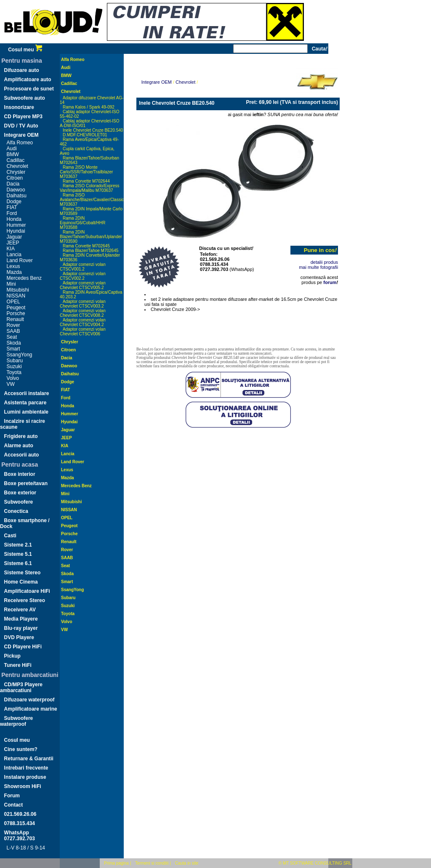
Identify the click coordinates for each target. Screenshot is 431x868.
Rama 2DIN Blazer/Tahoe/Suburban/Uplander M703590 (91, 237)
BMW (13, 154)
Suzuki (14, 366)
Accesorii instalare (27, 393)
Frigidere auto (21, 436)
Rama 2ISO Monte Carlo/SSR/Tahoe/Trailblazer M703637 (86, 172)
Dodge (14, 202)
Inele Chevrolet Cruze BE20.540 (93, 130)
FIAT (12, 207)
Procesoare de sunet (29, 89)
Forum (12, 796)
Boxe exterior (20, 493)
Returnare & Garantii (29, 759)
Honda (14, 219)
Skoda (14, 343)
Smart (13, 349)
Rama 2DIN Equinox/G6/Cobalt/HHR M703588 (82, 223)
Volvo (13, 378)
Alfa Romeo (20, 143)
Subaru (15, 361)
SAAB (13, 331)
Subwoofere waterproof (16, 721)
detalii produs (324, 262)
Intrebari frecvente (26, 768)
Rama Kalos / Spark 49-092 (89, 107)
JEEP (13, 243)
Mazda (14, 272)
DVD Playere (19, 637)
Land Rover (20, 260)
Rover (13, 325)
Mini (11, 284)
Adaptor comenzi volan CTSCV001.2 (83, 267)
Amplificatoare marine (31, 709)
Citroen (15, 178)
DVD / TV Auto (21, 126)
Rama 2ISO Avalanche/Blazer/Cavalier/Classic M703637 (92, 200)
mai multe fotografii (318, 267)
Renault (15, 319)
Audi (12, 149)
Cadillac (16, 160)
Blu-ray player (21, 628)
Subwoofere (19, 502)
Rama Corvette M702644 (86, 181)
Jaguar (15, 237)
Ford (12, 213)
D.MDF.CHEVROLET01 (85, 135)
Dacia (13, 184)
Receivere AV (20, 610)
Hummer (16, 225)
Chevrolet (17, 166)
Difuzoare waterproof (29, 700)
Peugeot (16, 308)
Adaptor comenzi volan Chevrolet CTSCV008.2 (83, 313)
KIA (11, 249)
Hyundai (16, 231)
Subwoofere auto (25, 98)
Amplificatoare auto (28, 80)
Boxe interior (20, 474)
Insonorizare (19, 107)
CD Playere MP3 (23, 117)
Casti (10, 536)
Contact (14, 805)
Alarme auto (19, 446)
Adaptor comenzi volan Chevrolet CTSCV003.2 (83, 304)
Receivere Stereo (25, 600)
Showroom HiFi (23, 786)
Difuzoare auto (22, 70)
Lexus (13, 266)
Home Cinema (21, 582)
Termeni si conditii (152, 863)
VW (11, 384)
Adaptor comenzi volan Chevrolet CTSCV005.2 (83, 285)
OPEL (13, 302)
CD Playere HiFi (23, 647)
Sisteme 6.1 (18, 563)
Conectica (16, 511)
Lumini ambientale (26, 412)
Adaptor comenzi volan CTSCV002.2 (83, 276)
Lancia (14, 255)
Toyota (14, 372)
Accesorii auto (22, 455)
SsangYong (20, 355)
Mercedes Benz (24, 278)
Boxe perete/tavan (26, 483)
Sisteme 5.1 (18, 554)
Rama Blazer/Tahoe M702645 (90, 251)
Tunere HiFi (18, 665)
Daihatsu (17, 196)
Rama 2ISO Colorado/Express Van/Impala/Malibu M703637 (90, 188)
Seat (12, 337)
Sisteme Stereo (23, 573)
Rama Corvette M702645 (86, 246)
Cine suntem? (21, 749)
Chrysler (16, 172)
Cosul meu (25, 50)
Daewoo (16, 190)
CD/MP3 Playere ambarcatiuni (21, 687)
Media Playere (21, 619)
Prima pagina (116, 863)
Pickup (12, 656)
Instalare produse (25, 777)
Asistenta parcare (25, 403)
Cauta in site (187, 863)
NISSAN (16, 296)
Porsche (16, 313)
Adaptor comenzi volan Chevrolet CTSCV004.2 (83, 322)
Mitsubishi (18, 290)
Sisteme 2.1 (18, 545)
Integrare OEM (21, 135)
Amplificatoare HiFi (27, 591)
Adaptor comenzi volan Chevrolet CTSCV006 (83, 332)
